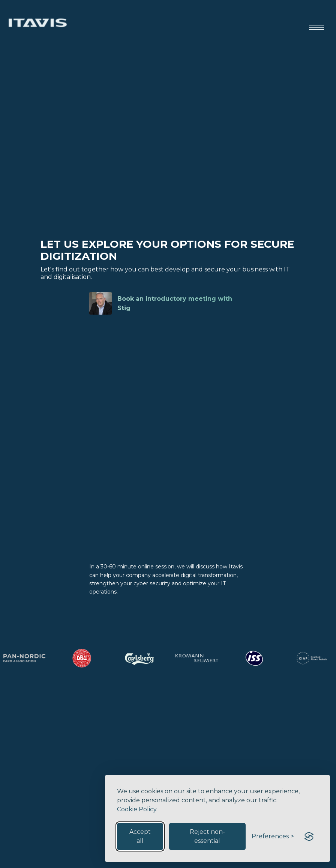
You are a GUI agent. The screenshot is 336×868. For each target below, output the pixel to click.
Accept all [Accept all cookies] (140, 836)
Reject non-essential (207, 836)
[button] (316, 23)
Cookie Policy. (137, 809)
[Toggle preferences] (273, 836)
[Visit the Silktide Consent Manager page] (309, 836)
